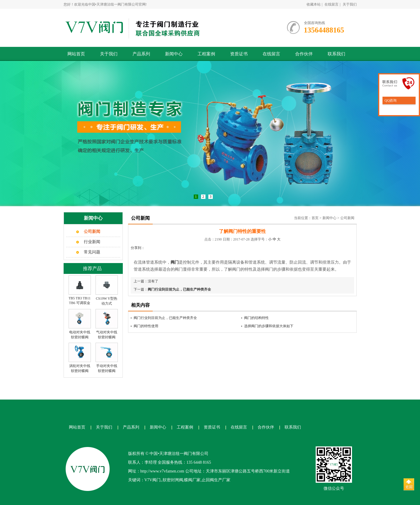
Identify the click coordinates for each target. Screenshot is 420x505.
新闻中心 (174, 54)
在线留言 (331, 4)
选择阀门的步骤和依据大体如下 (269, 326)
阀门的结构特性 (256, 318)
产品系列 (141, 54)
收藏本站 (314, 4)
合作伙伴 (304, 54)
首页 (315, 218)
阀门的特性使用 (146, 326)
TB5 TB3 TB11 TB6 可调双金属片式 (80, 303)
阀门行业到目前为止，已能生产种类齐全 (179, 289)
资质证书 (239, 54)
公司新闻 (347, 218)
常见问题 (92, 252)
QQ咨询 (390, 100)
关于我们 (350, 4)
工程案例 (206, 54)
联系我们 (336, 54)
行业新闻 (92, 242)
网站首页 (76, 54)
